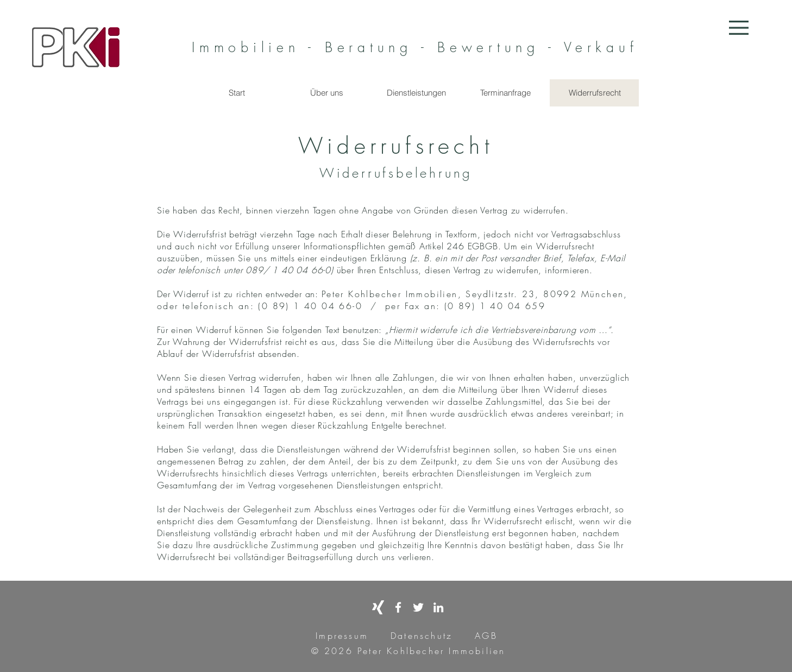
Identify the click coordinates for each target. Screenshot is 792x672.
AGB (484, 636)
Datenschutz (422, 636)
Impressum (342, 636)
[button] (739, 28)
